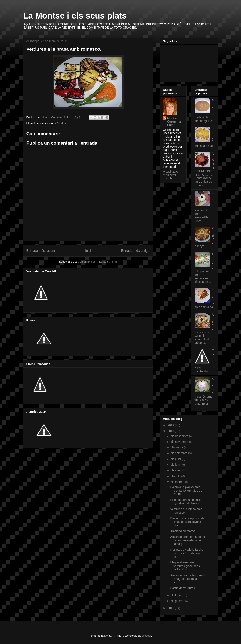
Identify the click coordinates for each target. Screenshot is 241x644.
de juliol (176, 459)
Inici (88, 251)
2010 (171, 608)
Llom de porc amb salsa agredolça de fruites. (186, 502)
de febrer (177, 595)
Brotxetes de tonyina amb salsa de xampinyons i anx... (187, 522)
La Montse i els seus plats (75, 16)
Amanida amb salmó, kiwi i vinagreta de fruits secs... (188, 579)
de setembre (180, 453)
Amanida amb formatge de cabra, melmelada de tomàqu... (188, 540)
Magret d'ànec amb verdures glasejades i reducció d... (186, 566)
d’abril (175, 476)
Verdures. (63, 123)
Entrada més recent (41, 251)
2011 (171, 431)
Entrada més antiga (135, 251)
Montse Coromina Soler (174, 122)
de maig (177, 470)
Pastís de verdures (182, 588)
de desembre (180, 436)
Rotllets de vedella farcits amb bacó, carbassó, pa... (187, 553)
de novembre (180, 442)
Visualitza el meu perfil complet (171, 175)
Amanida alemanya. (183, 531)
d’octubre (177, 447)
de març (177, 482)
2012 (171, 425)
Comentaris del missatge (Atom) (97, 262)
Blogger (146, 636)
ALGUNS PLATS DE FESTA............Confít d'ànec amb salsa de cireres (204, 169)
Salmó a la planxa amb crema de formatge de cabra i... (186, 491)
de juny (176, 465)
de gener (177, 601)
